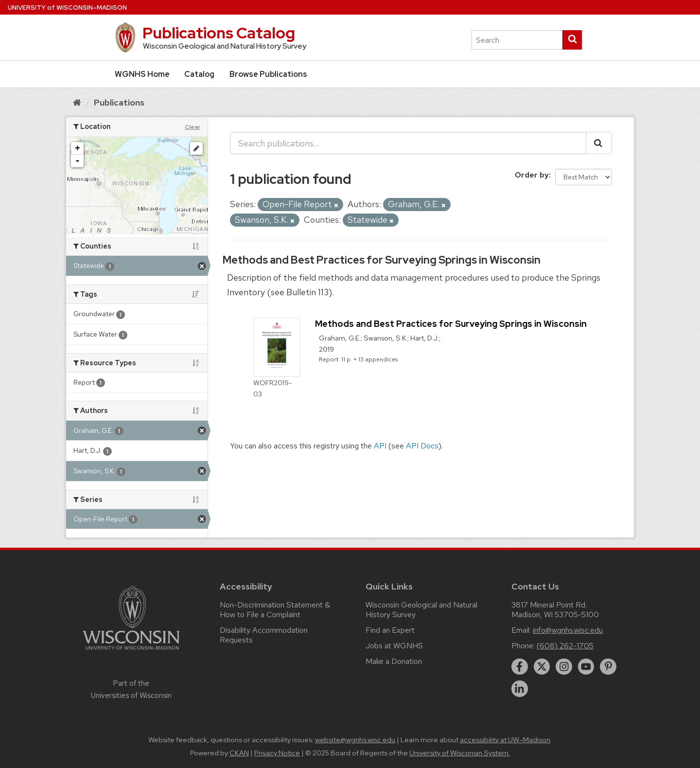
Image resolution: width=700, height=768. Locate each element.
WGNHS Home (142, 74)
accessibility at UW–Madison (505, 740)
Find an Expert (390, 630)
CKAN (239, 753)
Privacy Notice (277, 753)
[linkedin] (520, 689)
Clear (192, 127)
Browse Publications (268, 74)
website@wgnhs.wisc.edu (355, 740)
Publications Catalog (219, 33)
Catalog (199, 74)
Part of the (131, 689)
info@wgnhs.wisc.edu (568, 630)
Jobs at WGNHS (394, 646)
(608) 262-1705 (565, 646)
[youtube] (586, 667)
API (380, 446)
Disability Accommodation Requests (264, 635)
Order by (532, 175)
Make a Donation (394, 661)
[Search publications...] (408, 143)
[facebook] (520, 667)
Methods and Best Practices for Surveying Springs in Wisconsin (382, 260)
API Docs (422, 446)
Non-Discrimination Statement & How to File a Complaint (275, 610)
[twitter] (542, 667)
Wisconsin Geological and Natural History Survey (421, 610)
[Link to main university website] (131, 652)
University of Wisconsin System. (460, 753)
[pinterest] (608, 667)
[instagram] (564, 667)
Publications (119, 102)
